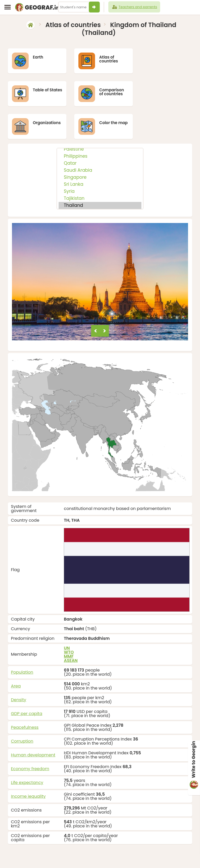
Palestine (100, 122)
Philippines (100, 129)
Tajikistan (100, 171)
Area (16, 659)
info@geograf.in (119, 857)
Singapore (100, 150)
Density (19, 672)
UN (67, 621)
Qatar (100, 136)
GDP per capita (27, 686)
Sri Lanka (100, 157)
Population (22, 645)
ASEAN (71, 633)
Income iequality (28, 769)
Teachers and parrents (134, 7)
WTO (69, 625)
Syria (100, 164)
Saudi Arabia (100, 143)
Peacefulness (25, 700)
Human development (33, 728)
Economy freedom (30, 741)
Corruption (22, 714)
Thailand (100, 178)
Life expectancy (27, 755)
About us (144, 857)
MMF (69, 629)
